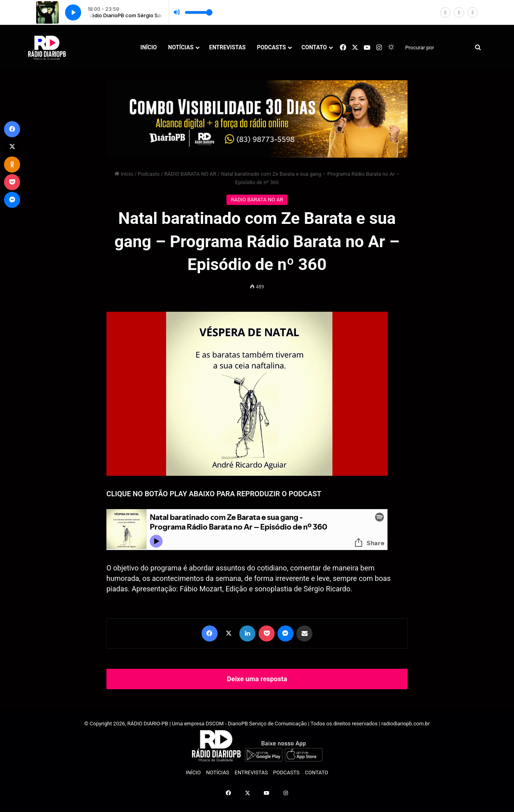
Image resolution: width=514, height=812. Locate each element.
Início (124, 174)
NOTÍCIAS (181, 47)
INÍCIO (149, 47)
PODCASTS (271, 47)
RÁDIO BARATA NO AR (190, 174)
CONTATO (314, 47)
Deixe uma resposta (257, 679)
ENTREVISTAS (227, 47)
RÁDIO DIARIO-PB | (150, 724)
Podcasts (149, 174)
